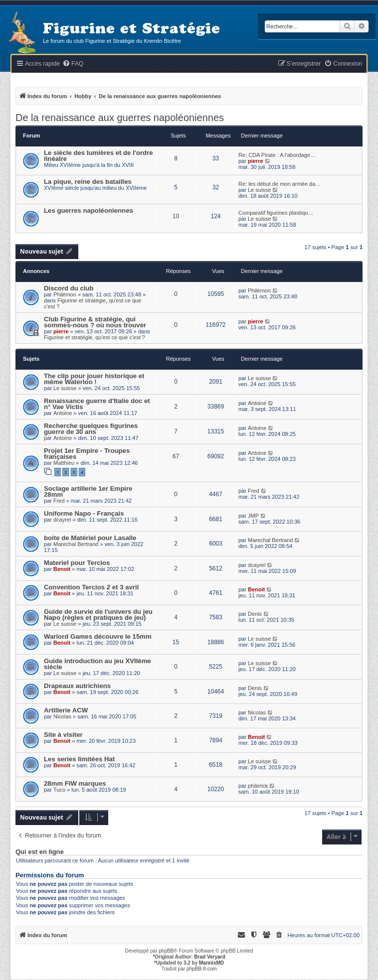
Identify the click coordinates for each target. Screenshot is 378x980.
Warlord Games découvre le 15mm (98, 636)
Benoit (62, 569)
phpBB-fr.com (202, 969)
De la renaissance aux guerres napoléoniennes (120, 118)
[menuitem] (73, 64)
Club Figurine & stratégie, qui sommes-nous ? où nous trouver (95, 322)
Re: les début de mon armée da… (280, 184)
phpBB (166, 951)
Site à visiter (63, 735)
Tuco (59, 790)
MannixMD (211, 963)
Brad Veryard (209, 957)
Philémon (65, 294)
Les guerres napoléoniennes (89, 210)
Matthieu (64, 463)
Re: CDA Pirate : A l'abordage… (277, 155)
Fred (59, 501)
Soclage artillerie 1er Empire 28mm (88, 491)
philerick (258, 786)
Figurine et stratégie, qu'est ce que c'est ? (94, 337)
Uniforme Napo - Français (84, 513)
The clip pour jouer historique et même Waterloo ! (94, 379)
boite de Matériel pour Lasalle (90, 538)
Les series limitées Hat (79, 759)
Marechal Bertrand (76, 544)
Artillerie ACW (66, 710)
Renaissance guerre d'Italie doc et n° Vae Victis (97, 404)
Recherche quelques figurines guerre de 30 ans (91, 429)
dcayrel (62, 520)
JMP (253, 516)
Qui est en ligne (40, 852)
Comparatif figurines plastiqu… (276, 213)
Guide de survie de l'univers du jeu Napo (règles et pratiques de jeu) (98, 615)
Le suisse (259, 190)
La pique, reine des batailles (88, 182)
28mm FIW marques (75, 783)
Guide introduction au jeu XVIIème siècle (97, 664)
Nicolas (62, 716)
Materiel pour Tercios (77, 563)
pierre (256, 161)
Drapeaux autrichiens (77, 686)
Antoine (63, 413)
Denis (255, 614)
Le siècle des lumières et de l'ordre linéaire (98, 156)
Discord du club (69, 288)
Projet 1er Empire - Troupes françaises (87, 454)
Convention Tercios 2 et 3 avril (91, 587)
